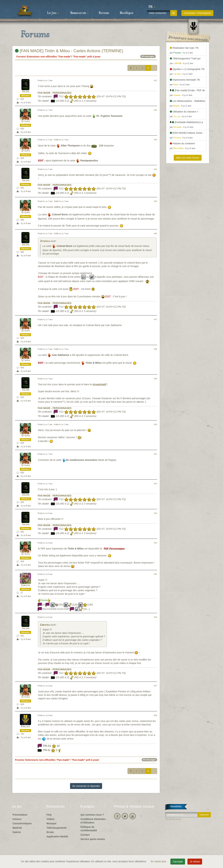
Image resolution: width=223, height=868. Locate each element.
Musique (51, 823)
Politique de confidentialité (89, 829)
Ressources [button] (79, 13)
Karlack (26, 727)
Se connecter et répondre (86, 786)
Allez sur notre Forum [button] (188, 158)
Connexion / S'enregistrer (197, 13)
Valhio (26, 92)
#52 (155, 484)
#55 (155, 574)
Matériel (17, 828)
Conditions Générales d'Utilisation (93, 821)
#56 (155, 617)
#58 (155, 715)
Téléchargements (57, 828)
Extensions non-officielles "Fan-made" (49, 57)
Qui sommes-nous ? (92, 815)
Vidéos (51, 819)
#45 (155, 201)
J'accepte (178, 862)
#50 (155, 424)
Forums (104, 13)
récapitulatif (99, 384)
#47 (155, 319)
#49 (155, 379)
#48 (155, 349)
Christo (25, 586)
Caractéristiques (22, 823)
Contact (85, 835)
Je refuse (195, 862)
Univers (17, 819)
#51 (155, 454)
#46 (155, 233)
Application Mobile (57, 836)
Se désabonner (173, 819)
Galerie (17, 832)
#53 (155, 513)
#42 (155, 110)
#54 (155, 543)
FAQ (49, 815)
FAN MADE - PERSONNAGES (55, 93)
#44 (155, 169)
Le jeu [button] (53, 13)
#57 (155, 686)
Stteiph (25, 121)
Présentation (20, 815)
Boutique (127, 13)
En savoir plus (159, 861)
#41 (155, 80)
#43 (155, 140)
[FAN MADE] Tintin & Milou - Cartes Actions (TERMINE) (69, 51)
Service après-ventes (93, 839)
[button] (152, 7)
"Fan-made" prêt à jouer (87, 57)
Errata (50, 832)
